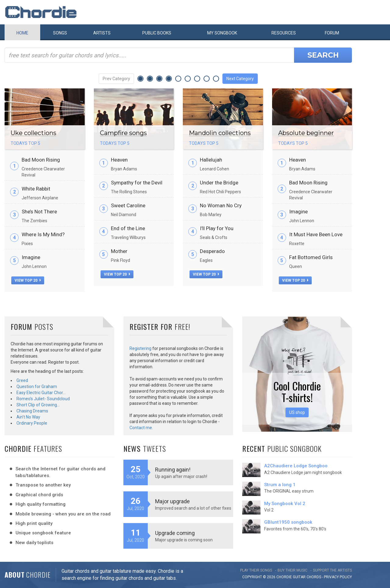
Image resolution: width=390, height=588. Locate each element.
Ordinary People (32, 423)
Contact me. (141, 428)
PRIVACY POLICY (338, 577)
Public (157, 33)
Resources (284, 33)
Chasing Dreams (32, 411)
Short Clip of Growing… (38, 405)
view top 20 (28, 280)
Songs (60, 33)
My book (222, 33)
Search (323, 55)
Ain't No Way (28, 417)
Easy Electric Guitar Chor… (41, 393)
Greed (22, 380)
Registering (140, 348)
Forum (332, 33)
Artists (102, 33)
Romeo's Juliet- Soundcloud (43, 399)
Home (22, 33)
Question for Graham (37, 387)
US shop (297, 412)
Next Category (240, 79)
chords (314, 577)
